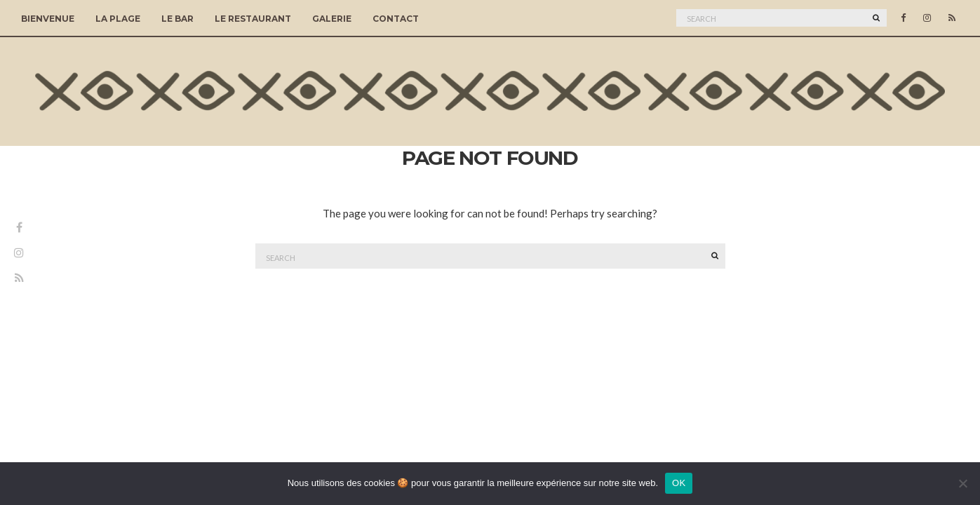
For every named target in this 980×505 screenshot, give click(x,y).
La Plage (118, 19)
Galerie (332, 19)
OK (679, 483)
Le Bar (177, 19)
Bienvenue (48, 19)
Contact (396, 19)
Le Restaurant (253, 19)
